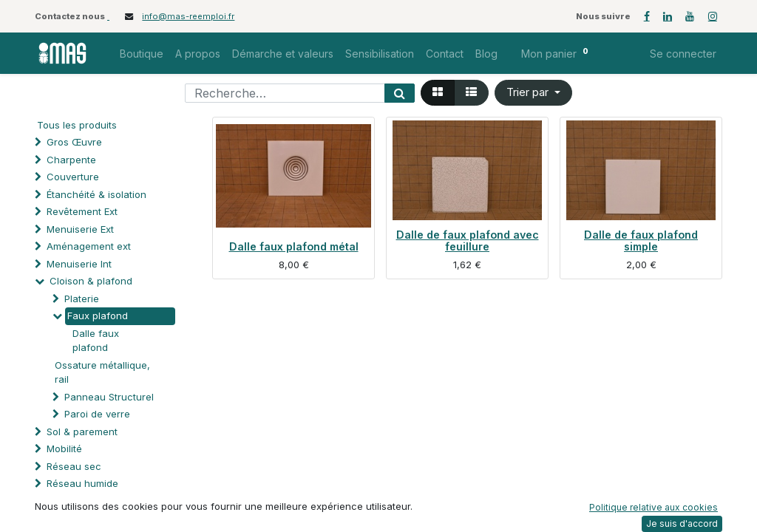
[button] (533, 93)
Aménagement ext (89, 246)
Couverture (73, 177)
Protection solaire (87, 518)
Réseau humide (82, 483)
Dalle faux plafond (96, 341)
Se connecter (683, 54)
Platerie (82, 299)
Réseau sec (74, 466)
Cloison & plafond (91, 281)
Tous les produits (77, 125)
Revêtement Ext (82, 211)
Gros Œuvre (74, 142)
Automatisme (77, 501)
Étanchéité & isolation (96, 194)
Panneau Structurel (109, 397)
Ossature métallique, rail (102, 372)
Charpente (71, 160)
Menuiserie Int (79, 264)
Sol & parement (84, 432)
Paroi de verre (97, 414)
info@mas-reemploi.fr (188, 16)
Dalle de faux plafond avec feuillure (468, 241)
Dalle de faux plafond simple (641, 241)
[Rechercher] (400, 93)
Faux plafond (98, 316)
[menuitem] (142, 54)
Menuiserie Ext (80, 229)
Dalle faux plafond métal (294, 246)
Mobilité (64, 449)
